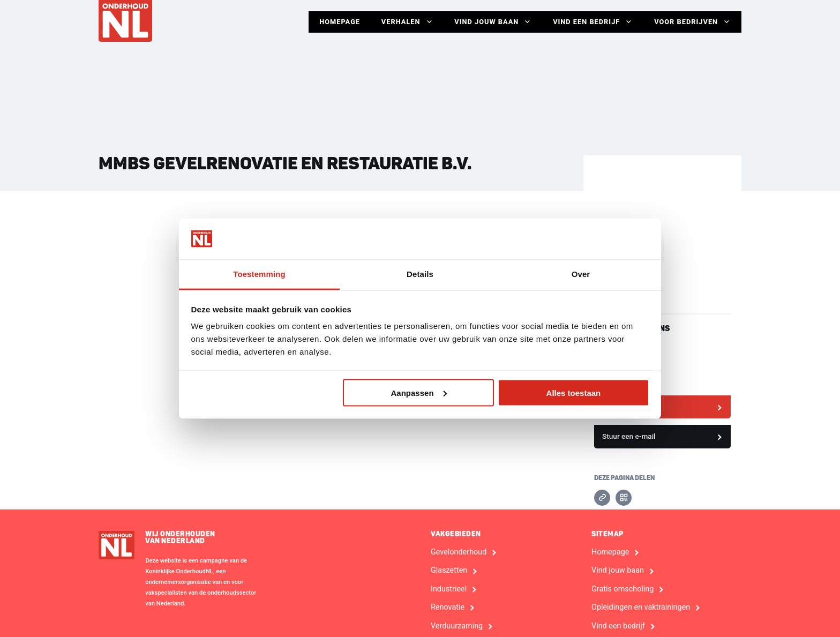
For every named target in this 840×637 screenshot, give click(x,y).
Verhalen (407, 22)
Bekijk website (626, 407)
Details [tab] (420, 274)
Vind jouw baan (493, 22)
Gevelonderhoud (459, 552)
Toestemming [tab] (259, 274)
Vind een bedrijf (593, 22)
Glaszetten (449, 571)
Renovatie (448, 608)
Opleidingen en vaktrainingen (641, 608)
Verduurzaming (457, 626)
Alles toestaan (574, 392)
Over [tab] (581, 274)
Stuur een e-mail (629, 436)
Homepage (339, 22)
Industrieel (449, 589)
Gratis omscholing (622, 589)
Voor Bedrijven (692, 22)
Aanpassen (419, 392)
